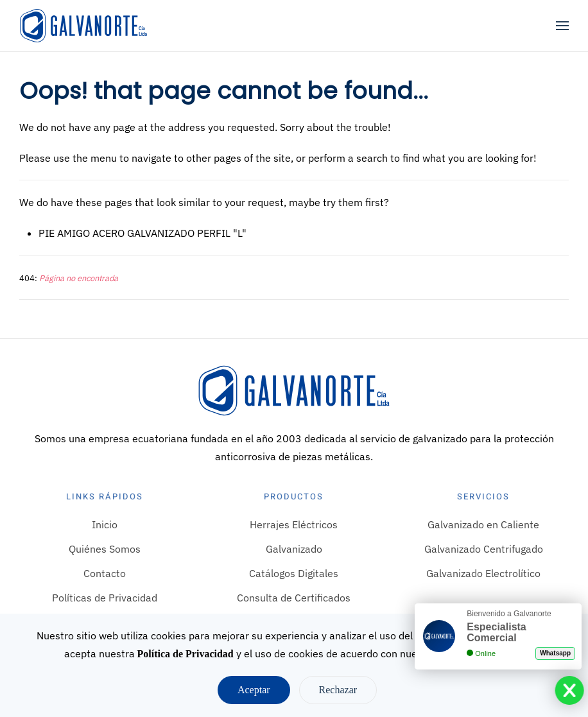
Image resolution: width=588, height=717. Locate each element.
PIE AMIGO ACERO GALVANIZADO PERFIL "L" (143, 233)
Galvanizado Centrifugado (484, 549)
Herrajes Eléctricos (294, 524)
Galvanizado (294, 549)
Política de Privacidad (186, 654)
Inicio (105, 524)
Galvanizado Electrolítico (483, 573)
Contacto (105, 573)
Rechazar (338, 690)
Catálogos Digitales (294, 573)
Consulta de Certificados (294, 598)
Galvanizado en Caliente (483, 524)
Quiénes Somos (105, 549)
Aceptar (254, 690)
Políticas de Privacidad (105, 598)
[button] (562, 26)
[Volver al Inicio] (83, 26)
